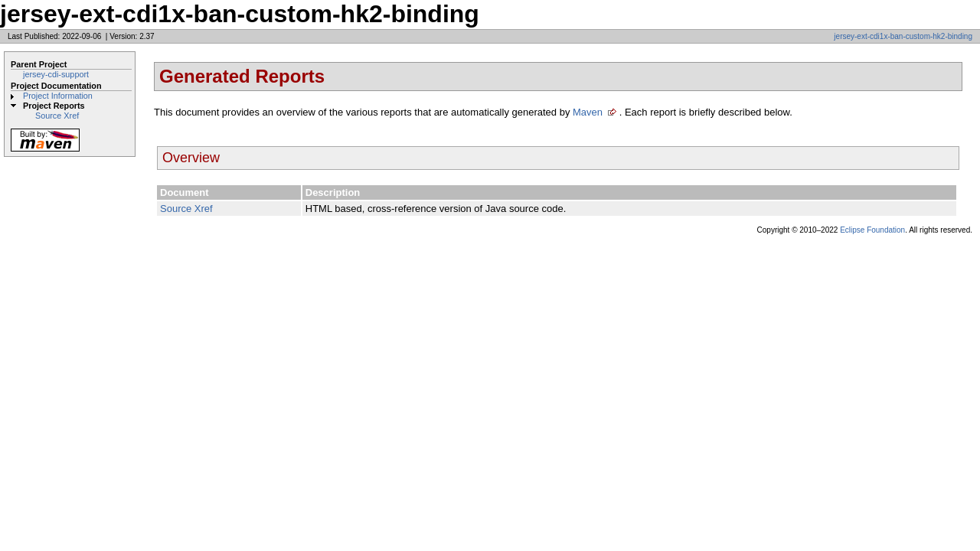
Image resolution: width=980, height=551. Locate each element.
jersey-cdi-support (56, 74)
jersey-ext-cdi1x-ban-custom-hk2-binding (903, 36)
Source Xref (57, 116)
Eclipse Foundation (872, 230)
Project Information (58, 96)
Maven (588, 112)
